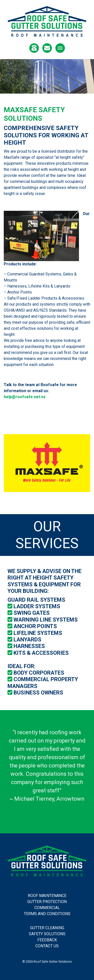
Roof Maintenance (47, 896)
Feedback (47, 940)
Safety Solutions (47, 934)
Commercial (47, 908)
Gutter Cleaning (47, 928)
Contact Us (47, 946)
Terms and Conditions (47, 914)
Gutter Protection (47, 902)
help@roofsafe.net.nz (25, 397)
